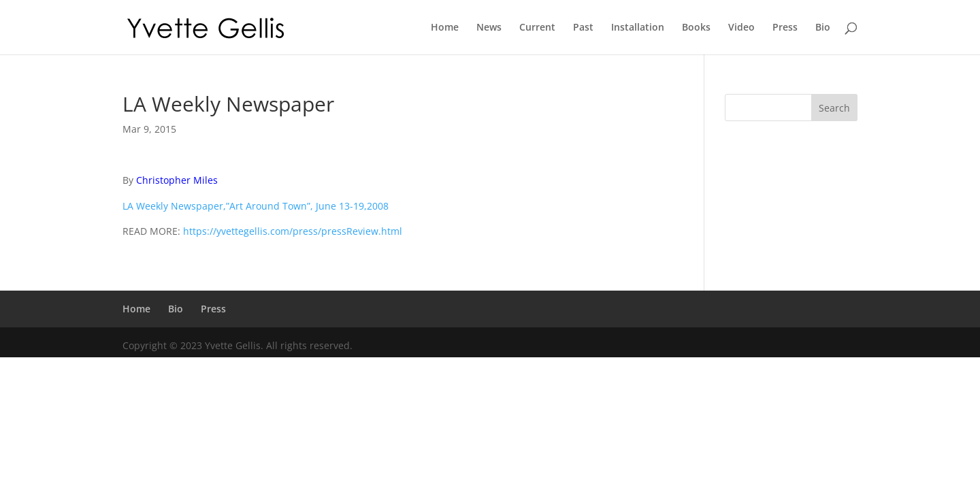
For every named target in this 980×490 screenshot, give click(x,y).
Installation (638, 28)
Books (696, 28)
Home (445, 28)
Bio (823, 28)
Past (583, 28)
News (489, 28)
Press (785, 28)
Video (741, 28)
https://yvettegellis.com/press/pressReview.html (293, 231)
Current (537, 28)
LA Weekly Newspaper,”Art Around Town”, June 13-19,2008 (256, 206)
